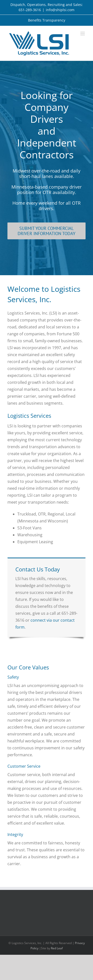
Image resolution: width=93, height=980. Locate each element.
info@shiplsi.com (60, 10)
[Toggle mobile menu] (83, 34)
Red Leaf (57, 948)
